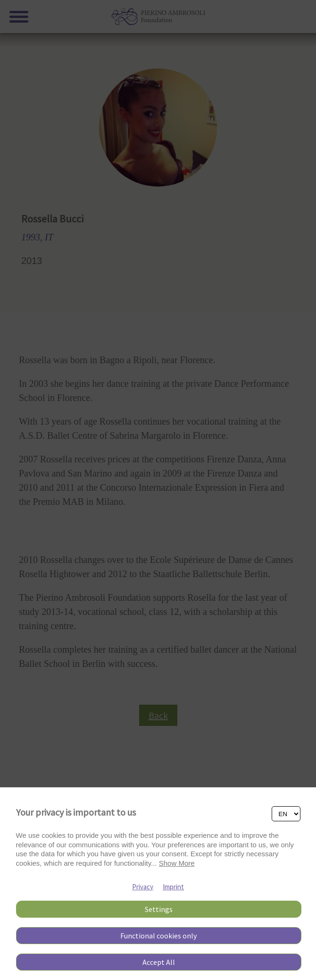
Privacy (143, 887)
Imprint (173, 887)
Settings (159, 909)
